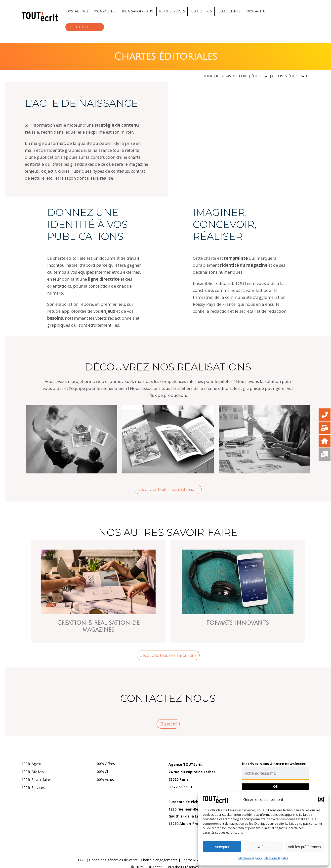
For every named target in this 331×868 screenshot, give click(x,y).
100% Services (33, 788)
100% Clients (105, 772)
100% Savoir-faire (36, 780)
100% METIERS (105, 11)
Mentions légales (250, 858)
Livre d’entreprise (85, 27)
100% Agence (33, 764)
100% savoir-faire (232, 76)
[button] (321, 799)
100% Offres (105, 764)
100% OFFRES (201, 11)
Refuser (263, 847)
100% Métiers (33, 772)
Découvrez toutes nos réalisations (168, 489)
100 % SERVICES (172, 11)
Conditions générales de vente (114, 860)
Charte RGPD (192, 860)
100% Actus (104, 780)
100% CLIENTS (229, 11)
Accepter (222, 847)
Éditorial (260, 76)
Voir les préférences (304, 847)
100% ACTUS (256, 11)
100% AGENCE (77, 11)
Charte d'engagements (159, 860)
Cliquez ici (168, 724)
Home (207, 76)
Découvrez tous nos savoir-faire (168, 655)
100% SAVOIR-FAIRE (138, 11)
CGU (82, 860)
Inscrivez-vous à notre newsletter (274, 764)
